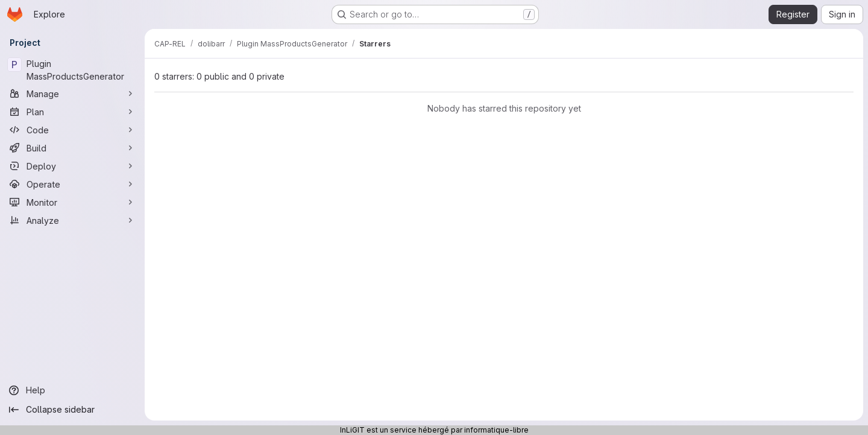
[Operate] (72, 184)
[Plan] (72, 112)
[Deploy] (72, 166)
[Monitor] (72, 202)
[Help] (72, 390)
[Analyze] (72, 220)
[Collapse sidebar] (72, 410)
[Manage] (72, 94)
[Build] (72, 148)
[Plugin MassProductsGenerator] (72, 70)
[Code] (72, 130)
